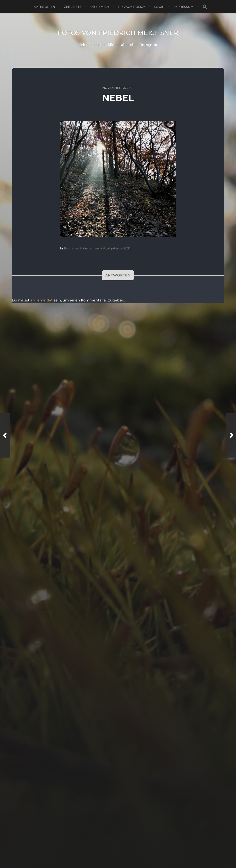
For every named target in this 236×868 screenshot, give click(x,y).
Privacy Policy (132, 7)
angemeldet (42, 300)
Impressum (183, 7)
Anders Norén (128, 851)
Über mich (100, 7)
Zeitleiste (73, 7)
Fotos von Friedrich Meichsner (118, 33)
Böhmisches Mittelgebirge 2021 (105, 248)
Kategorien (44, 7)
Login (159, 7)
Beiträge (71, 248)
